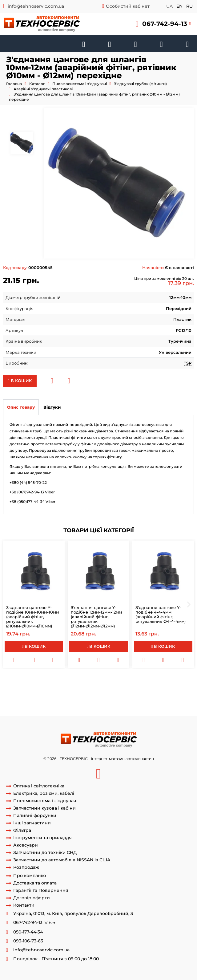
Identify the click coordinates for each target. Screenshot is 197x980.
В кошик (20, 381)
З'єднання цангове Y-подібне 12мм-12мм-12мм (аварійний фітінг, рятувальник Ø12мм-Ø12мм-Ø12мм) (96, 617)
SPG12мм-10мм (155, 687)
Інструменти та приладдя (42, 838)
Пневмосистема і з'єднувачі (80, 84)
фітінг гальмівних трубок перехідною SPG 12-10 (72, 704)
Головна (14, 84)
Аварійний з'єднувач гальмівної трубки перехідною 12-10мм (76, 681)
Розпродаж (26, 867)
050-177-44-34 (28, 932)
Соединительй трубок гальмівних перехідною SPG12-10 (60, 693)
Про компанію (30, 876)
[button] (163, 24)
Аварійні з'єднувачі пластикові (43, 89)
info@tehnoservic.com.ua (36, 6)
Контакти (24, 905)
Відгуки (52, 407)
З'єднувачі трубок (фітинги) (140, 84)
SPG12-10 (181, 687)
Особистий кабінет (128, 6)
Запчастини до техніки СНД (45, 853)
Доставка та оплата (35, 883)
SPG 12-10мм (126, 687)
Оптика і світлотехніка (39, 786)
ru (189, 6)
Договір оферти (32, 898)
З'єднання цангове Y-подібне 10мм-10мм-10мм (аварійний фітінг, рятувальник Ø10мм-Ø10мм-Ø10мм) (33, 617)
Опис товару (21, 407)
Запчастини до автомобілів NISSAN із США (62, 860)
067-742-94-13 (165, 24)
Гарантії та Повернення (41, 890)
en (179, 6)
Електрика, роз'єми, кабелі (44, 793)
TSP (188, 363)
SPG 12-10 (98, 699)
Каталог (37, 84)
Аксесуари (26, 845)
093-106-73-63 (28, 941)
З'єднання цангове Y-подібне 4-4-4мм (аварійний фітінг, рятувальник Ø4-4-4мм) (161, 614)
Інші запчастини (32, 823)
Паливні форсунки (35, 816)
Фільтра (22, 830)
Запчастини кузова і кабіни (44, 808)
